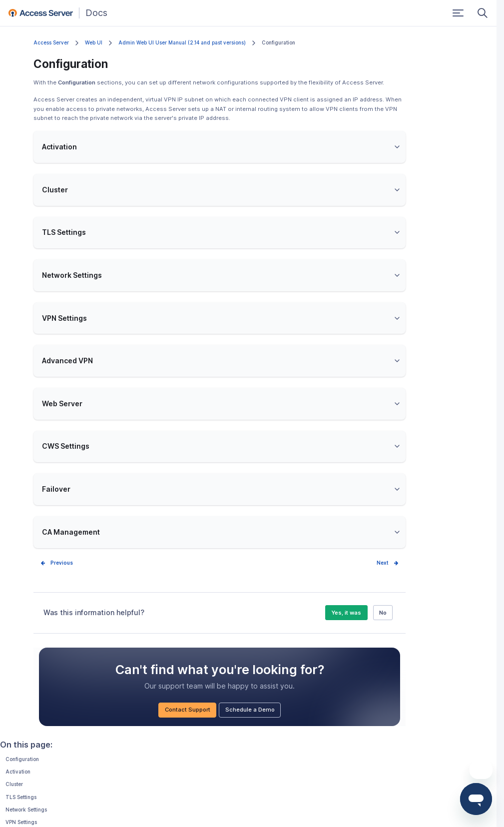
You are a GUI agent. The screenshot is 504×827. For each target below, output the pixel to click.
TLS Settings (21, 797)
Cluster (14, 784)
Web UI (94, 43)
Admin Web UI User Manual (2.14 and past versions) (182, 43)
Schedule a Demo (250, 710)
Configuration (22, 759)
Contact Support (188, 710)
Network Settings (26, 810)
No (383, 613)
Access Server (51, 43)
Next (383, 563)
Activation (18, 772)
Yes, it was (346, 613)
